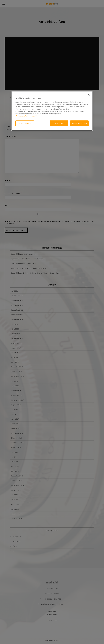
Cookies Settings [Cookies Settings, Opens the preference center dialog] (25, 123)
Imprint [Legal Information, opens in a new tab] (34, 116)
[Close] (89, 95)
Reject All (59, 123)
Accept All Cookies (79, 123)
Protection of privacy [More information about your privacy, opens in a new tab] (24, 116)
